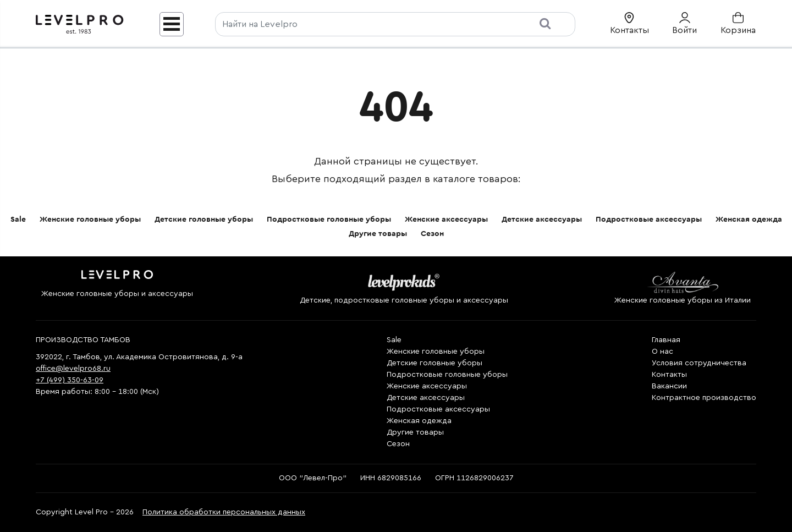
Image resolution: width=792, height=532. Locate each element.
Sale (18, 220)
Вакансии (669, 386)
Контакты (669, 375)
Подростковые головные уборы (329, 220)
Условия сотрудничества (699, 363)
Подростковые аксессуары (649, 220)
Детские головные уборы (204, 220)
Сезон (432, 234)
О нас (662, 352)
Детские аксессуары (542, 220)
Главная (666, 340)
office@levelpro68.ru (73, 369)
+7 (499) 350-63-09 (70, 380)
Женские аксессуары (446, 220)
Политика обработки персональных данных (224, 512)
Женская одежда (749, 220)
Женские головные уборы (90, 220)
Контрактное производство (704, 398)
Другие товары (378, 234)
